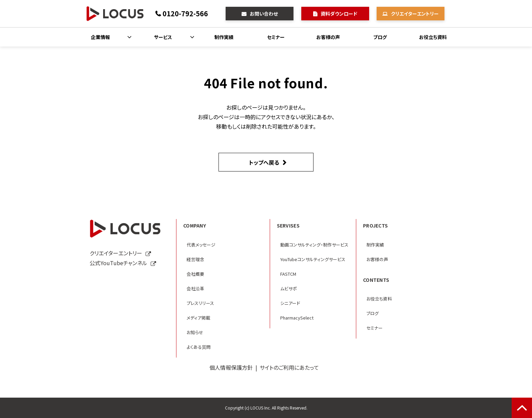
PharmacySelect (297, 318)
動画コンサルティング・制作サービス (314, 245)
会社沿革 (195, 288)
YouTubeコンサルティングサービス (313, 259)
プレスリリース (200, 303)
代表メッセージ (201, 245)
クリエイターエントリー (415, 14)
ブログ (380, 37)
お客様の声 (328, 37)
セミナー (276, 37)
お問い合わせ (264, 14)
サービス (163, 37)
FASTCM (288, 274)
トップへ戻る (264, 162)
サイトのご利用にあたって (289, 367)
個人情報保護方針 (231, 367)
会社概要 (195, 274)
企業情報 (100, 37)
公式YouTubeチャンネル (118, 263)
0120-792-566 (185, 13)
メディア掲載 (198, 318)
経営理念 (195, 259)
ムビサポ (289, 288)
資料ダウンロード (339, 14)
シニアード (290, 303)
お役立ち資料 (433, 37)
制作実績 (224, 37)
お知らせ (195, 332)
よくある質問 (199, 347)
